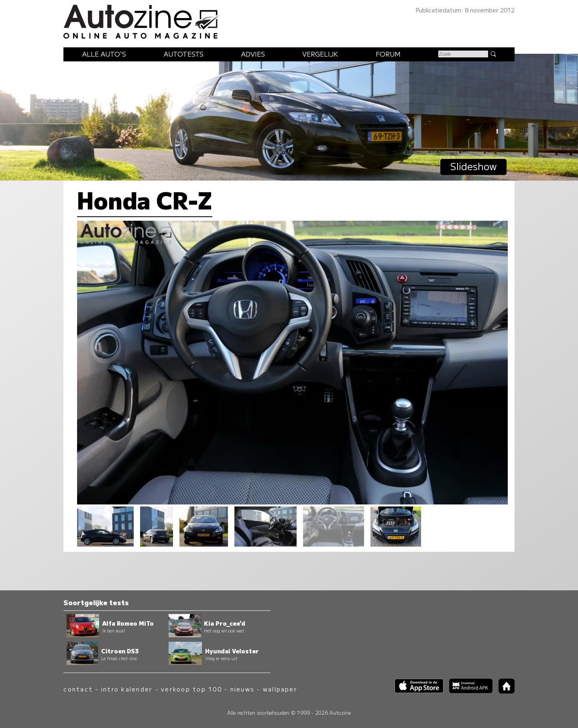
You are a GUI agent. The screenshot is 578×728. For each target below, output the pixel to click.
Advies (253, 54)
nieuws (242, 689)
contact (78, 689)
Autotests (184, 54)
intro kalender (127, 689)
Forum (388, 54)
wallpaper (280, 689)
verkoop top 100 (191, 689)
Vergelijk (320, 54)
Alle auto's (104, 54)
